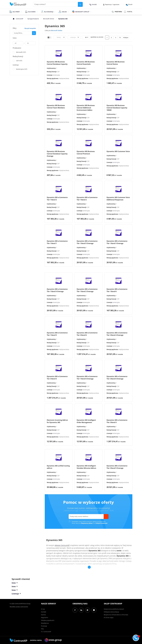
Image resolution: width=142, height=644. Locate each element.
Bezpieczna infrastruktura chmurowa (116, 615)
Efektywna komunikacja (111, 612)
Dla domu (32, 12)
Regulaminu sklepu (87, 523)
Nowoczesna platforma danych (114, 609)
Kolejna (126, 37)
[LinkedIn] (81, 610)
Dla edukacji (49, 12)
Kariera (43, 615)
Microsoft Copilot (82, 12)
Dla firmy (16, 12)
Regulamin (45, 618)
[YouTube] (88, 610)
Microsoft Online (49, 19)
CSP (58, 72)
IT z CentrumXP (46, 632)
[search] (80, 4)
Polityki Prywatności (102, 523)
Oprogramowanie (33, 19)
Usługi (64, 12)
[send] (106, 517)
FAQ (42, 629)
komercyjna (56, 75)
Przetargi (44, 626)
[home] (18, 4)
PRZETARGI (117, 12)
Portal (128, 12)
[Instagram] (94, 610)
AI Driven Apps (109, 618)
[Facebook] (75, 610)
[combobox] (56, 37)
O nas (43, 609)
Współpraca (45, 623)
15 (120, 37)
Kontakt (93, 4)
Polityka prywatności (48, 620)
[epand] (21, 12)
